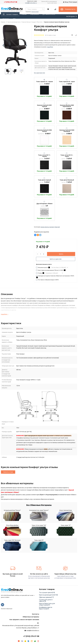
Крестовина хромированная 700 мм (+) (51, 270)
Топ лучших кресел (47, 592)
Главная (24, 14)
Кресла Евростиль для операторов (47, 604)
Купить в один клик (56, 259)
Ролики (40, 273)
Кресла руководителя (14, 22)
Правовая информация (7, 609)
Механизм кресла (43, 267)
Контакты (6, 19)
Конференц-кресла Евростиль (46, 608)
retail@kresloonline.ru (31, 3)
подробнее (5, 314)
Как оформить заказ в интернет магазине (24, 620)
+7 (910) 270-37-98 (10, 2)
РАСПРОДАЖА (72, 16)
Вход (66, 2)
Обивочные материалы (31, 617)
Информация (35, 14)
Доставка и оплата (49, 14)
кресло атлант (35, 12)
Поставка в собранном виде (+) (47, 280)
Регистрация (73, 2)
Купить (61, 254)
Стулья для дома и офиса (46, 600)
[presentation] (3, 46)
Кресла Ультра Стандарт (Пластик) (32, 22)
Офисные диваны (46, 597)
